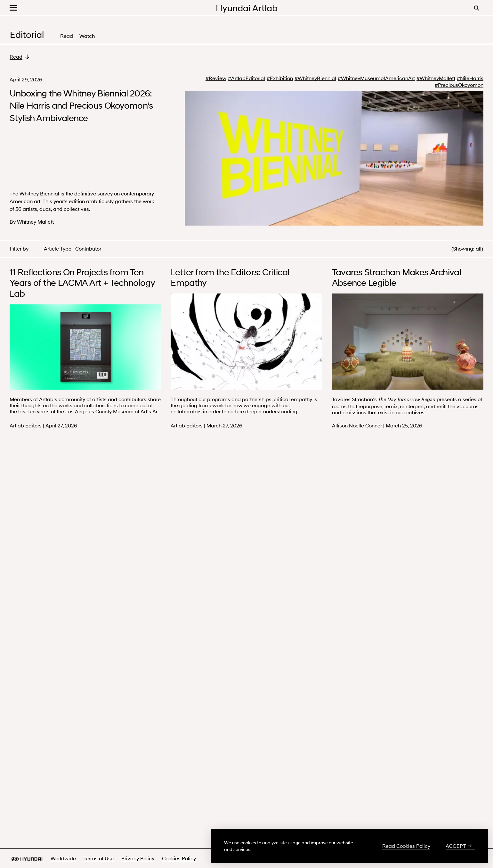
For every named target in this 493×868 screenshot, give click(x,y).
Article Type (58, 248)
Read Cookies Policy (406, 846)
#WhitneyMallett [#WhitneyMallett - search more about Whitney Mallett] (436, 78)
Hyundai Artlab (247, 8)
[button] (13, 8)
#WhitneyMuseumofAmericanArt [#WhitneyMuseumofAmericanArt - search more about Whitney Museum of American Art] (376, 78)
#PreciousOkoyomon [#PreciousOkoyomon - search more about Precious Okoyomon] (459, 85)
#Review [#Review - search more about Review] (216, 78)
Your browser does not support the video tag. (85, 347)
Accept (459, 846)
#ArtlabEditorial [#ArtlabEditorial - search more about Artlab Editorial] (247, 78)
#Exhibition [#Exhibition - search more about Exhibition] (280, 78)
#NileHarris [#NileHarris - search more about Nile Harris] (470, 78)
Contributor (88, 248)
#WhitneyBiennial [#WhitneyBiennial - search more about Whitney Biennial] (315, 78)
